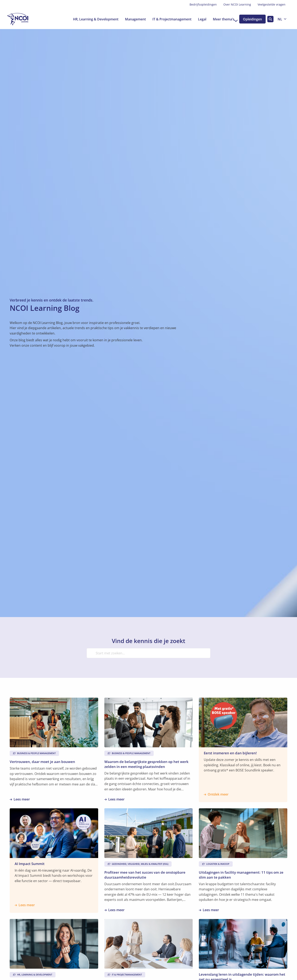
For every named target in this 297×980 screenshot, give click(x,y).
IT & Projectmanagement (168, 19)
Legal (198, 19)
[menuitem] (203, 5)
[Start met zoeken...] (148, 653)
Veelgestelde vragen (272, 4)
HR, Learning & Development (91, 19)
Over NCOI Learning (237, 4)
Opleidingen (251, 19)
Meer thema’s (221, 19)
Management (131, 19)
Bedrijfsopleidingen (203, 4)
